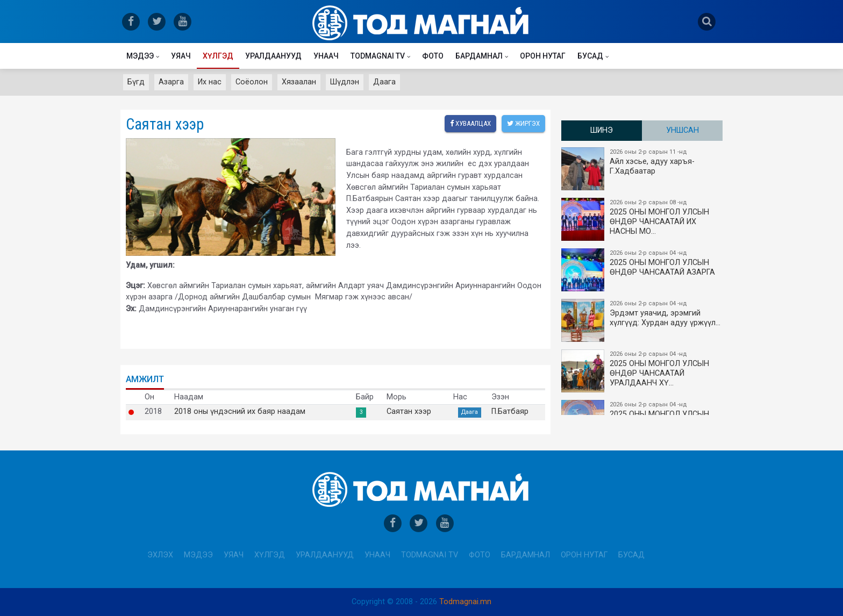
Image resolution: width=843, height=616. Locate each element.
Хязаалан (299, 82)
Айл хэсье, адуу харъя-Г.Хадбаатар (642, 169)
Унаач (326, 56)
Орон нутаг (543, 56)
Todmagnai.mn (465, 602)
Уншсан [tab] (683, 130)
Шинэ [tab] (602, 130)
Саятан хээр (409, 412)
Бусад (590, 56)
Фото (433, 56)
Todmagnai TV (378, 56)
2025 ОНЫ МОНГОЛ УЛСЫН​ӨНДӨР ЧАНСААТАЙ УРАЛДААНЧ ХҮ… (642, 371)
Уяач (181, 56)
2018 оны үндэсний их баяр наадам (240, 412)
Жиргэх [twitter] (523, 123)
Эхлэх (160, 555)
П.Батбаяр (510, 412)
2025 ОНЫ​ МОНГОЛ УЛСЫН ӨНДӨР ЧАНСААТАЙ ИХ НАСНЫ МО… (642, 219)
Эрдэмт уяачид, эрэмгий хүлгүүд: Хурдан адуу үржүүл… (642, 320)
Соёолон (252, 82)
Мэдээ (140, 56)
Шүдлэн (345, 82)
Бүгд (136, 82)
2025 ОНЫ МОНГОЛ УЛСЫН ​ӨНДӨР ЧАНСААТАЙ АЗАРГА (642, 270)
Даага (384, 82)
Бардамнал (479, 56)
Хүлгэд (218, 56)
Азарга (171, 82)
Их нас (210, 82)
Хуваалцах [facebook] (470, 123)
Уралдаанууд (273, 56)
